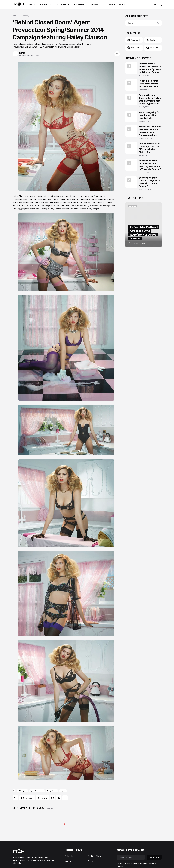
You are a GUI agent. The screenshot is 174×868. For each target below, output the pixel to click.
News (90, 861)
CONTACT (110, 4)
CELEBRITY (80, 4)
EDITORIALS (63, 4)
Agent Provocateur (37, 791)
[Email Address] (131, 857)
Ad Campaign (25, 16)
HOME (32, 4)
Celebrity (69, 856)
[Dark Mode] (154, 4)
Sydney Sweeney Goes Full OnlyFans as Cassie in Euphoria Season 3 (150, 182)
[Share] (117, 54)
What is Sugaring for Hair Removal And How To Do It (149, 115)
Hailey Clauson (52, 791)
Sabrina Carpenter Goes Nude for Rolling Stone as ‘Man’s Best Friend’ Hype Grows (150, 99)
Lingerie (63, 791)
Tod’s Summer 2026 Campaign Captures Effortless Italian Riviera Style (149, 148)
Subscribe (154, 857)
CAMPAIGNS (45, 4)
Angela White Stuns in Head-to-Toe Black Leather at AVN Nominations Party (150, 131)
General (68, 861)
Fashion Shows (95, 856)
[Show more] (65, 798)
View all (49, 809)
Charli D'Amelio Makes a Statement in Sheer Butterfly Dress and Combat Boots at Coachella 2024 (150, 68)
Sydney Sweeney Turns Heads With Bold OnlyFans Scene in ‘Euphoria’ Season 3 (150, 165)
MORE (122, 4)
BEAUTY (95, 4)
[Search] (159, 4)
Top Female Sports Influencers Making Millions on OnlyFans (149, 84)
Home (15, 16)
